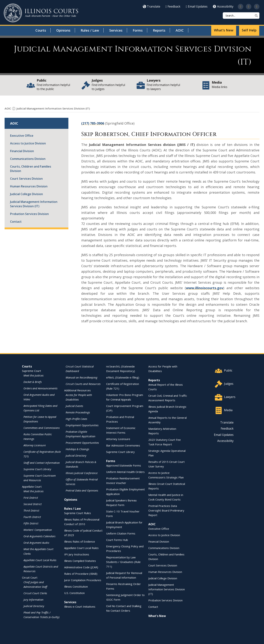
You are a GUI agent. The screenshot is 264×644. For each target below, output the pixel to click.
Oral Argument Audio (36, 542)
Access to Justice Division (28, 143)
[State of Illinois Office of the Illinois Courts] (41, 13)
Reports (159, 30)
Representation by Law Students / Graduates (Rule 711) (123, 562)
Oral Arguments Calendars (39, 536)
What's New (224, 30)
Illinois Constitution (76, 586)
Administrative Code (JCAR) (81, 567)
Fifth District (31, 523)
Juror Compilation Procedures (83, 580)
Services (116, 30)
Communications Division (28, 159)
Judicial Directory (34, 606)
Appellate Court (32, 486)
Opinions (63, 30)
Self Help (249, 30)
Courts (41, 30)
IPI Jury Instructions (77, 554)
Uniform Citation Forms (121, 533)
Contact (16, 221)
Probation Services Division (29, 214)
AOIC (180, 30)
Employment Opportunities (82, 425)
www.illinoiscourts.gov (205, 288)
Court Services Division (26, 178)
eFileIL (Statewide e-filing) (123, 377)
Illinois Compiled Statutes (80, 561)
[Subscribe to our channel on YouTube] (249, 7)
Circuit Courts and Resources (83, 384)
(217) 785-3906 (93, 123)
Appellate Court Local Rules (40, 560)
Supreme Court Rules (78, 513)
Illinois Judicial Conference (82, 473)
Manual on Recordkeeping (81, 377)
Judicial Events (74, 406)
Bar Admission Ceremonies (123, 445)
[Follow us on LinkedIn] (257, 7)
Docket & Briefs (33, 382)
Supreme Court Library (37, 469)
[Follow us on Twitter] (241, 7)
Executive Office (22, 135)
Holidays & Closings (77, 449)
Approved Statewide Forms (124, 465)
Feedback (173, 6)
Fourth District (32, 517)
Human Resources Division (29, 186)
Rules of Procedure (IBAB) (81, 573)
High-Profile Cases (76, 419)
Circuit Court (30, 577)
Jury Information (33, 599)
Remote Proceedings (78, 412)
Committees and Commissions (42, 428)
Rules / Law (90, 30)
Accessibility (223, 6)
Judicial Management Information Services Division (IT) (34, 204)
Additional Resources (77, 390)
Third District (31, 510)
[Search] (241, 16)
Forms (138, 30)
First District (31, 497)
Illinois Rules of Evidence (80, 541)
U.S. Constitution (74, 593)
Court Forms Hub (117, 540)
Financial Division (22, 151)
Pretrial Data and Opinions (82, 490)
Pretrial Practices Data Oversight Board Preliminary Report (166, 510)
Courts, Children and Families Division (31, 168)
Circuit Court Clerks (35, 593)
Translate (152, 6)
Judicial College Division (26, 194)
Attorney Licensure (35, 445)
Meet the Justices (33, 375)
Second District (33, 504)
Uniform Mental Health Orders (125, 472)
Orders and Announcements (40, 388)
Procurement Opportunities (82, 442)
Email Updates (197, 6)
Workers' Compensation (38, 530)
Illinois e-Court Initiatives (80, 606)
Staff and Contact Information (42, 462)
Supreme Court (32, 371)
